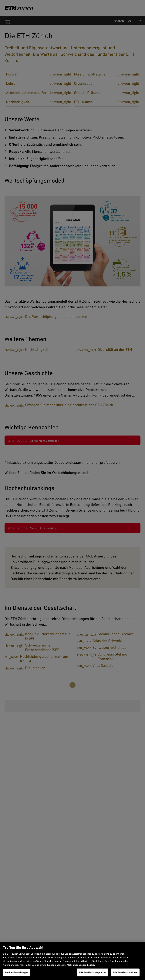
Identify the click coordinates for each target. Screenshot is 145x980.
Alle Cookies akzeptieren (93, 972)
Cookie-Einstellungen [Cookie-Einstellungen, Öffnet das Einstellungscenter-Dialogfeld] (17, 972)
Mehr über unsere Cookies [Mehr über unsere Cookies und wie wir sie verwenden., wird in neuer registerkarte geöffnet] (81, 965)
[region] (72, 961)
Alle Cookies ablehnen (125, 972)
